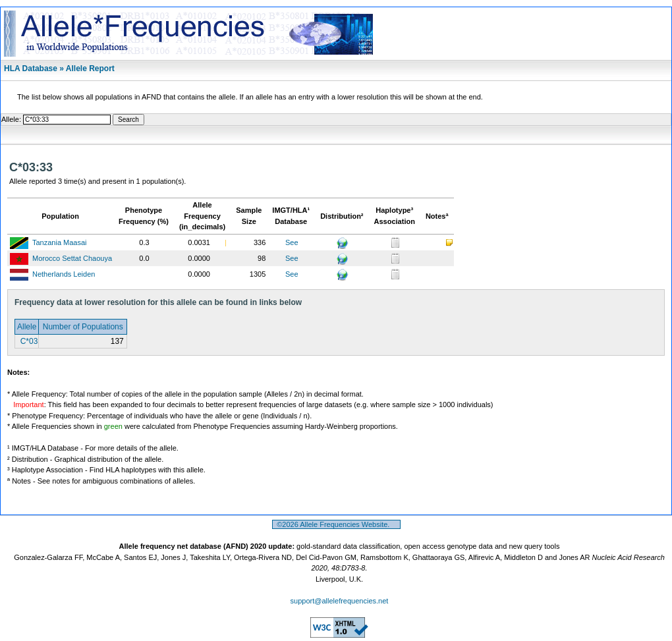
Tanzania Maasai (60, 242)
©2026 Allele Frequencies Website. (336, 524)
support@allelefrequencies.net (340, 601)
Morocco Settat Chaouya (72, 258)
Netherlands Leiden (64, 274)
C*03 (28, 341)
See (292, 242)
